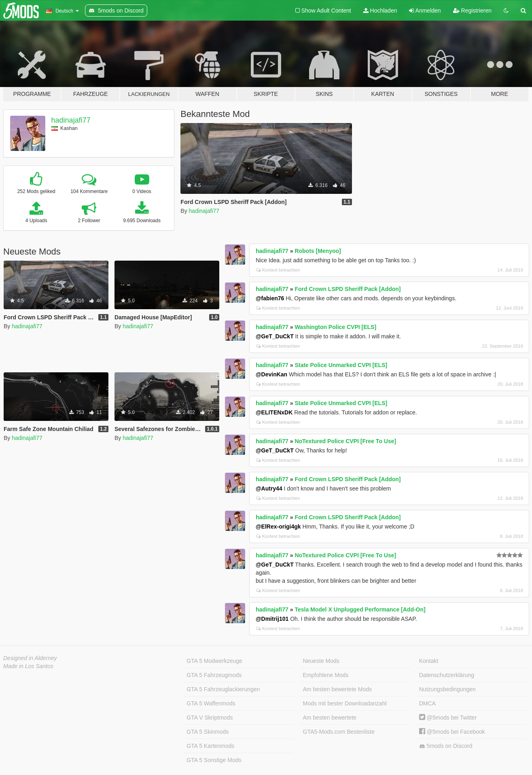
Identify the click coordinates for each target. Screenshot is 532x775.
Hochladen (380, 11)
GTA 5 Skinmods (208, 732)
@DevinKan (271, 374)
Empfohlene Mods (326, 675)
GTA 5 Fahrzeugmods (214, 675)
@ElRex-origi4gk (278, 527)
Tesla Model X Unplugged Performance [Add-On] (360, 609)
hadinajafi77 (71, 120)
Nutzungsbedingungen (447, 689)
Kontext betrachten (278, 270)
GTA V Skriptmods (210, 718)
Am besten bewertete (330, 718)
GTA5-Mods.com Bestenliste (339, 732)
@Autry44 (269, 488)
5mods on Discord (446, 746)
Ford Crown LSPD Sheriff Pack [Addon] (348, 289)
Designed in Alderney (30, 658)
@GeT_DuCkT (275, 336)
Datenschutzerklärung (447, 675)
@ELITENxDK (274, 412)
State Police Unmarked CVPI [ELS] (341, 365)
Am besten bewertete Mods (337, 689)
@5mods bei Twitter (448, 718)
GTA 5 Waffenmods (211, 703)
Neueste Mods (321, 661)
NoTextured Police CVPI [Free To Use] (345, 441)
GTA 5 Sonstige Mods (214, 760)
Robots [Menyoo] (318, 251)
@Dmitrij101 (272, 619)
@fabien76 (270, 298)
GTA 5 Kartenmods (210, 746)
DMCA (427, 703)
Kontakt (429, 661)
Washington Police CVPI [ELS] (335, 327)
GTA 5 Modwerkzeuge (214, 661)
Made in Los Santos (28, 666)
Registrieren (472, 11)
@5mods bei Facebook (452, 732)
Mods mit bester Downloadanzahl (345, 703)
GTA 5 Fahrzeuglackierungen (223, 689)
